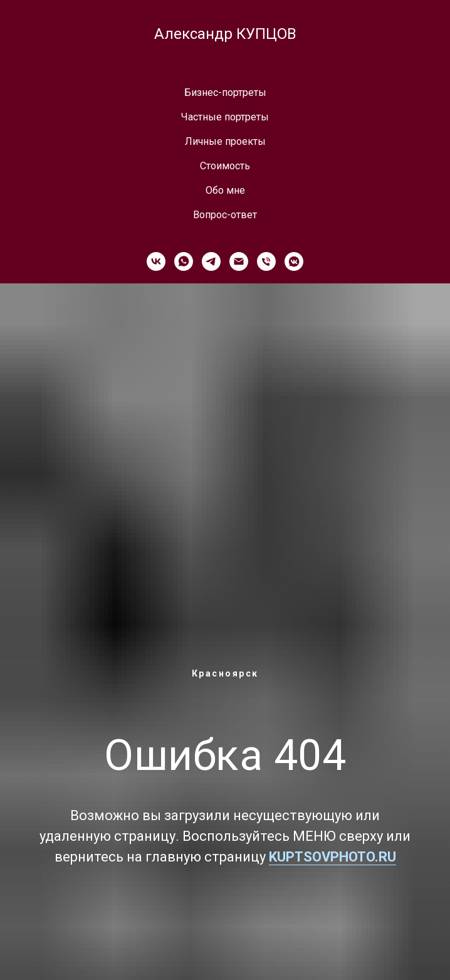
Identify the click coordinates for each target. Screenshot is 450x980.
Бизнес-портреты (225, 92)
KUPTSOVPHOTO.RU (332, 857)
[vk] (156, 261)
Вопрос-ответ (225, 215)
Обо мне (225, 190)
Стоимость (225, 166)
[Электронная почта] (239, 261)
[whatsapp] (184, 261)
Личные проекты (225, 141)
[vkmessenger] (294, 261)
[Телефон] (266, 261)
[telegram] (211, 261)
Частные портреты (225, 117)
